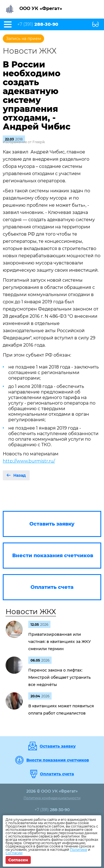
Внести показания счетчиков (58, 760)
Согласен (18, 860)
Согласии (14, 853)
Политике (78, 850)
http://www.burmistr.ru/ (29, 461)
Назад (20, 475)
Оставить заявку (58, 746)
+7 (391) (38, 24)
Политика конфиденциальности (52, 798)
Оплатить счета (57, 774)
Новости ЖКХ (31, 612)
